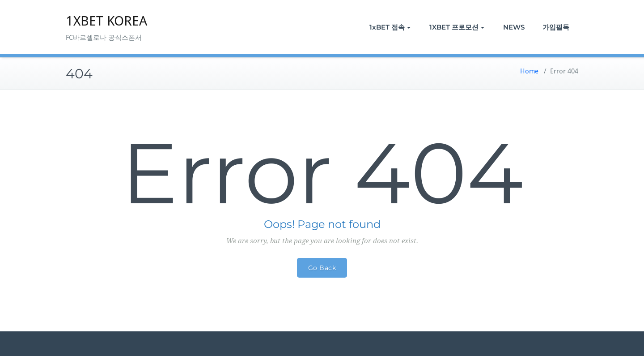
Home (529, 71)
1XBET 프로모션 (457, 27)
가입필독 (556, 27)
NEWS (514, 27)
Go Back (322, 268)
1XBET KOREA (106, 21)
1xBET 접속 (390, 27)
